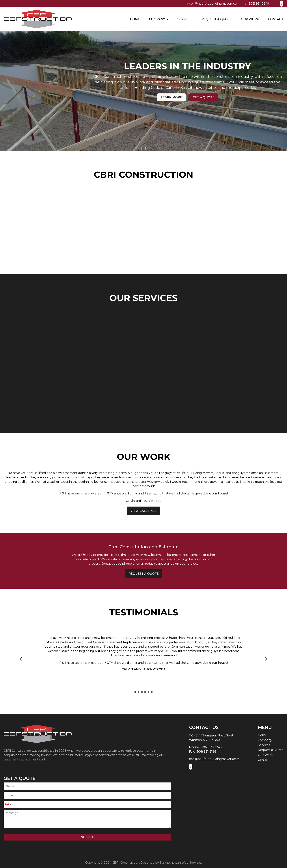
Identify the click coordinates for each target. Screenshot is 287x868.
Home (135, 19)
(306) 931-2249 (257, 4)
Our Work (250, 19)
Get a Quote (224, 103)
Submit (87, 837)
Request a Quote (217, 19)
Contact (276, 19)
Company (157, 19)
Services (185, 19)
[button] (21, 659)
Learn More (191, 103)
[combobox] (8, 804)
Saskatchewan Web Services (180, 863)
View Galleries (143, 511)
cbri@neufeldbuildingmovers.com (213, 4)
